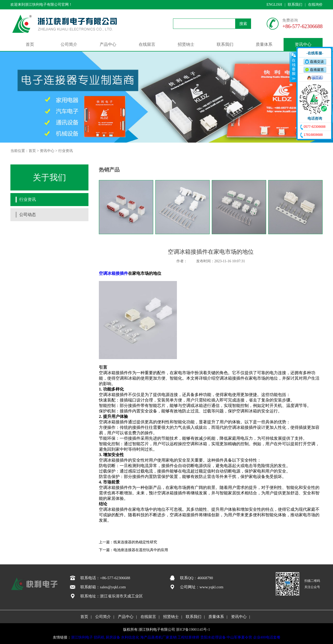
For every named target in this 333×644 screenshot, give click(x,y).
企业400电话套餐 (267, 637)
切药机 (99, 637)
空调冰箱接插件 (113, 273)
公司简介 (69, 44)
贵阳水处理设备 (213, 637)
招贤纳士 (186, 44)
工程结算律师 (188, 637)
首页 (30, 44)
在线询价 (315, 5)
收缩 (293, 67)
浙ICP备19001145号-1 (193, 630)
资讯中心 (303, 44)
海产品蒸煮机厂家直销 (158, 637)
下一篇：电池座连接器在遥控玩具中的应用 (133, 550)
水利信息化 (130, 637)
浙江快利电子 (82, 637)
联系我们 (295, 5)
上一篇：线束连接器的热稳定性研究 (128, 542)
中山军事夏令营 (239, 637)
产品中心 (108, 44)
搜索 (243, 24)
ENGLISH (274, 5)
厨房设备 (113, 637)
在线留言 (147, 44)
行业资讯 (66, 151)
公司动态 (28, 215)
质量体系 (264, 44)
